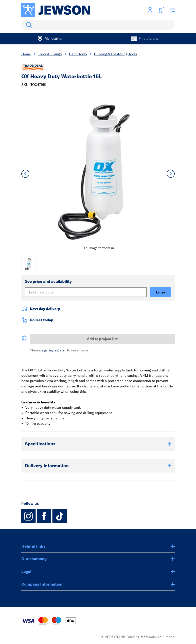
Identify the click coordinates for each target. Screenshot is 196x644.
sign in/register (54, 350)
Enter (161, 292)
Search (28, 25)
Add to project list (102, 339)
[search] (98, 25)
